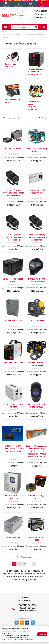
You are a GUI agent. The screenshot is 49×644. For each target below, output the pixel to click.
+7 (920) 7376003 (40, 14)
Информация (25, 601)
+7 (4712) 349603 (40, 11)
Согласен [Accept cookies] (42, 634)
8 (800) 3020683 (40, 17)
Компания (24, 597)
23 (34, 564)
